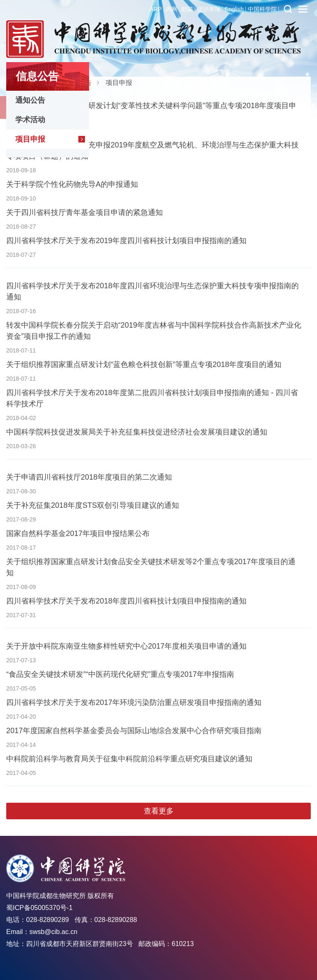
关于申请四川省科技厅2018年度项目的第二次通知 (89, 477)
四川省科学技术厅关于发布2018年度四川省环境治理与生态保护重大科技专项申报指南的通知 (152, 291)
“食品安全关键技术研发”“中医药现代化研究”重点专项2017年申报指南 (120, 674)
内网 (172, 9)
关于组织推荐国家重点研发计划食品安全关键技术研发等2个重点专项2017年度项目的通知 (151, 567)
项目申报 (30, 139)
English (234, 9)
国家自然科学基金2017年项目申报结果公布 (78, 533)
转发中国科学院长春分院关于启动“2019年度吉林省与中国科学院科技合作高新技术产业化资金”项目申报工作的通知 (154, 331)
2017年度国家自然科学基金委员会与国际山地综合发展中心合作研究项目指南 (134, 731)
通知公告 (30, 100)
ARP (156, 9)
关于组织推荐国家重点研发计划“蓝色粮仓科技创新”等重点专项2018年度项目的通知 (144, 364)
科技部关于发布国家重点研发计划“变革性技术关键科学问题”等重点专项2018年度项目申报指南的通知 (151, 111)
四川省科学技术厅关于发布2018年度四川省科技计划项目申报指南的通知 (126, 601)
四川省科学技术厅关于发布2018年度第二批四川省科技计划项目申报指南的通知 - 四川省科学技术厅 (152, 398)
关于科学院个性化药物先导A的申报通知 (72, 184)
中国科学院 (262, 9)
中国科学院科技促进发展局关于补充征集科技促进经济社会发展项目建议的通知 (137, 432)
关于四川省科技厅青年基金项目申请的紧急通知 (85, 212)
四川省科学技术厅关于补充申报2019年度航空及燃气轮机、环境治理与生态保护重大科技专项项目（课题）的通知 (152, 151)
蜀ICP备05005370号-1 (39, 908)
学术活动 (30, 120)
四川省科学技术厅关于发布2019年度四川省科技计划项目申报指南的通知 (126, 241)
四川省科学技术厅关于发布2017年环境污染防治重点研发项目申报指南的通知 (134, 702)
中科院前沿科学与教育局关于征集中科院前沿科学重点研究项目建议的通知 (129, 759)
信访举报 (209, 9)
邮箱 (187, 9)
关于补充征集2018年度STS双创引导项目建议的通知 (93, 505)
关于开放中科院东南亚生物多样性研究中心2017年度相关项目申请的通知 (126, 646)
